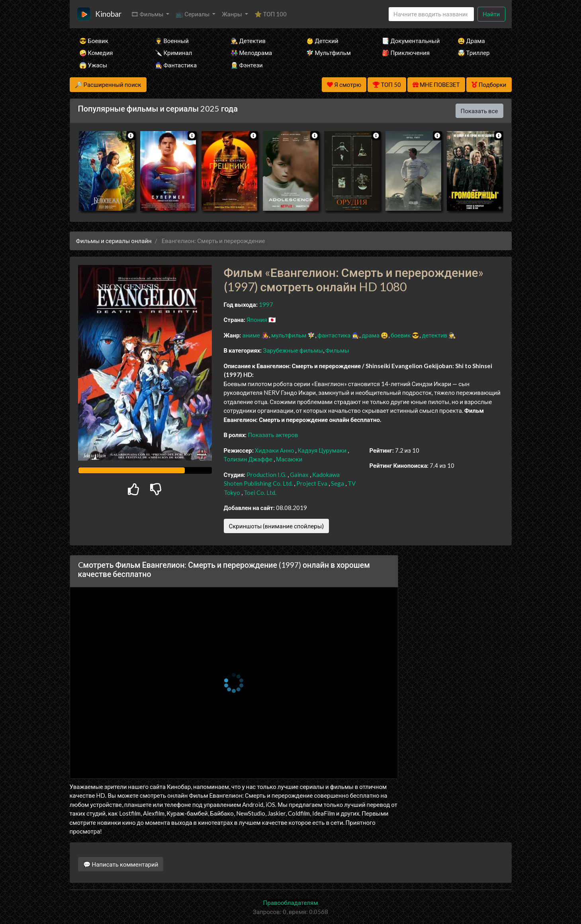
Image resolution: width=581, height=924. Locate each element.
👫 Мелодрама (251, 53)
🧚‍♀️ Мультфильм (329, 53)
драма (371, 335)
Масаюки (289, 459)
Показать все (479, 111)
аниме (251, 335)
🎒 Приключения (406, 53)
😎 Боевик (94, 41)
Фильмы (337, 350)
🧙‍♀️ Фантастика (176, 65)
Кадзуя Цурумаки (322, 450)
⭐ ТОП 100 (271, 14)
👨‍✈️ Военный (172, 41)
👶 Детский (322, 41)
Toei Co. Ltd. (260, 492)
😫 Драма (471, 41)
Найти (491, 14)
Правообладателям (291, 902)
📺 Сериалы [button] (193, 14)
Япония (257, 320)
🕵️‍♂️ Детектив (248, 41)
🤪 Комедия (96, 53)
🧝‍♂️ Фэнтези (247, 65)
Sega (337, 483)
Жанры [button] (233, 14)
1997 (266, 304)
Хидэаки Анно (275, 450)
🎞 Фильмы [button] (148, 14)
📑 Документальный (409, 41)
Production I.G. (266, 475)
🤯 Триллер (474, 53)
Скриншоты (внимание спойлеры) (277, 526)
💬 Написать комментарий (121, 864)
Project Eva (312, 483)
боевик (401, 335)
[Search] (431, 14)
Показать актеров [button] (273, 435)
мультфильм (289, 335)
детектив (434, 335)
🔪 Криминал (174, 53)
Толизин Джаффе (248, 459)
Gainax (299, 475)
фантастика (334, 335)
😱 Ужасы (93, 65)
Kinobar (108, 14)
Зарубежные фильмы (293, 350)
